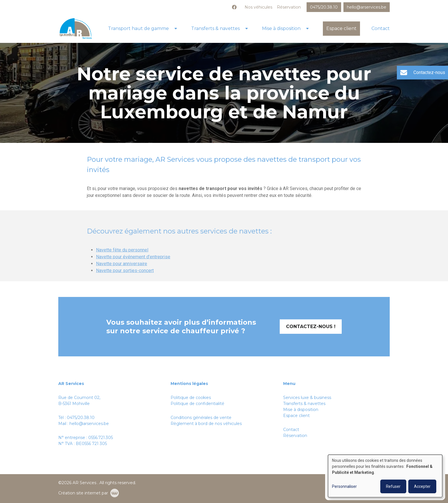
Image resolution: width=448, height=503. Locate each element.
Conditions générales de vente (201, 418)
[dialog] (385, 476)
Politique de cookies (191, 398)
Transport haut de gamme (138, 28)
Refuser (393, 486)
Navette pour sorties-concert (125, 279)
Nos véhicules (258, 7)
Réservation (289, 7)
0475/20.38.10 (81, 418)
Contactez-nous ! (311, 335)
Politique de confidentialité (197, 404)
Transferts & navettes (215, 28)
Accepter (422, 486)
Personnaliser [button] (344, 486)
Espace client (341, 28)
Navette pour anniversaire (122, 272)
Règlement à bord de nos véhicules (206, 424)
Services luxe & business (307, 398)
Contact (381, 28)
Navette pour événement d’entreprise (133, 265)
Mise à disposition (281, 28)
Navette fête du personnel (122, 258)
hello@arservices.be (89, 424)
